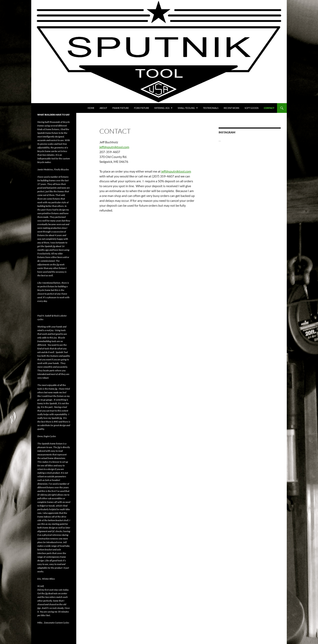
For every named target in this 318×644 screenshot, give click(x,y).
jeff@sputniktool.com (114, 147)
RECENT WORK (232, 108)
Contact (269, 108)
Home (91, 108)
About (103, 108)
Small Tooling (186, 108)
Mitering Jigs (162, 108)
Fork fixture (142, 108)
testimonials (211, 108)
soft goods (252, 108)
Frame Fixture (121, 108)
